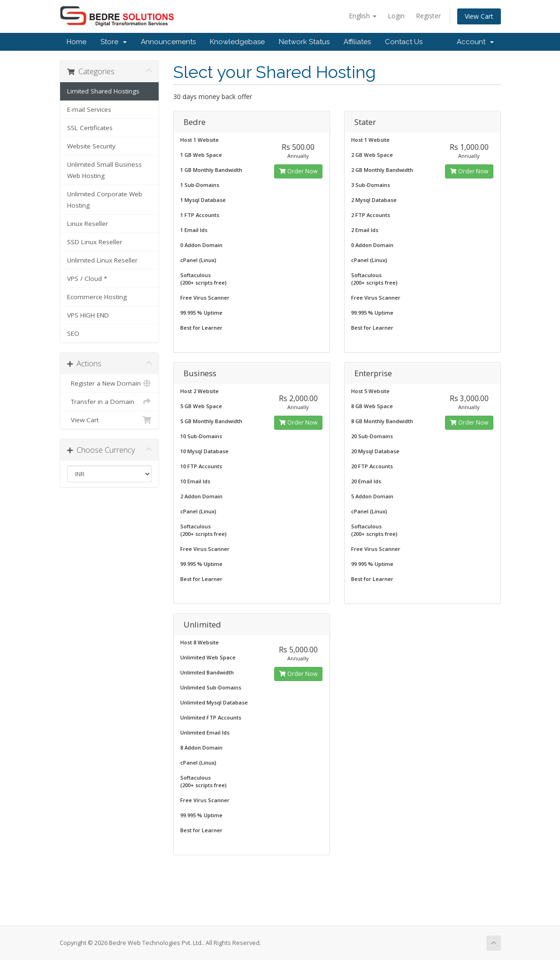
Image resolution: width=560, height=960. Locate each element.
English (363, 16)
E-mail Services (89, 109)
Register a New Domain (110, 383)
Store (114, 42)
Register (428, 16)
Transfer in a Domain (110, 402)
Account (475, 42)
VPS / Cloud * (87, 279)
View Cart (479, 16)
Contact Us (404, 42)
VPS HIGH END (88, 315)
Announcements (168, 42)
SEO (73, 333)
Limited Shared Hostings (103, 91)
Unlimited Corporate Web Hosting (105, 200)
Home (77, 42)
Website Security (91, 146)
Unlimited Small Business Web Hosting (104, 170)
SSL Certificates (90, 128)
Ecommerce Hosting (97, 297)
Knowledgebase (237, 42)
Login (396, 16)
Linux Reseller (88, 224)
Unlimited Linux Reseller (102, 260)
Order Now (298, 171)
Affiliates (357, 42)
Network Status (304, 42)
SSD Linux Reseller (95, 242)
